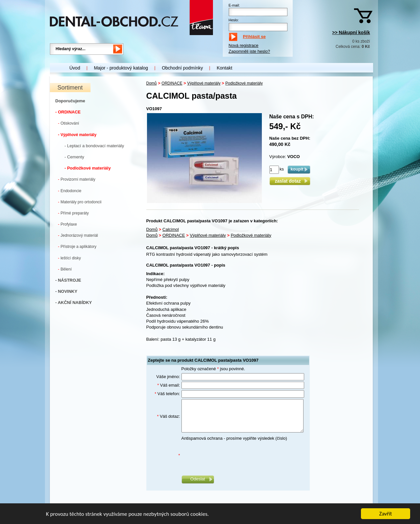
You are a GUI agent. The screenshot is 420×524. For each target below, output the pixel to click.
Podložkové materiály (244, 83)
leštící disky (70, 258)
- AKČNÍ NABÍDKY (74, 302)
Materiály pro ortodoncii (80, 202)
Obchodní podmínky (182, 68)
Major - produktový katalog (121, 68)
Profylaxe (68, 224)
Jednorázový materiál (78, 235)
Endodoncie (70, 191)
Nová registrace (244, 45)
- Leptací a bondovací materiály (94, 146)
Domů (152, 83)
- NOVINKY (66, 291)
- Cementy (74, 157)
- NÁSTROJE (68, 280)
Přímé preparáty (73, 213)
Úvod (75, 68)
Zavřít (386, 514)
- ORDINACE (68, 112)
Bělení (65, 269)
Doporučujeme (70, 101)
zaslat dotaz (290, 181)
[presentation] (231, 455)
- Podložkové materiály (88, 168)
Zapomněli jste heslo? (249, 51)
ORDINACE (172, 83)
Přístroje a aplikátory (77, 246)
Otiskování (69, 123)
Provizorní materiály (77, 179)
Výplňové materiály (77, 135)
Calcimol (171, 229)
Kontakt (224, 68)
